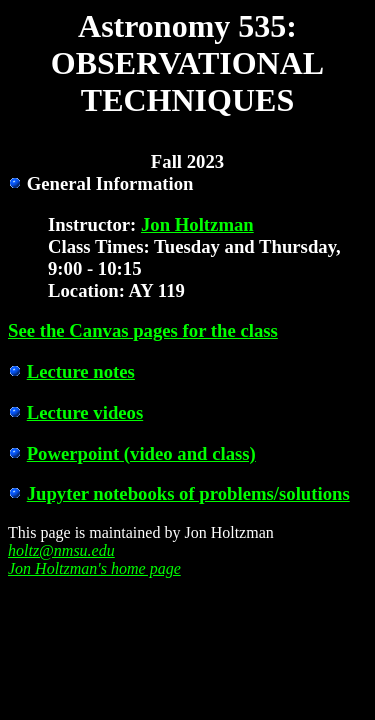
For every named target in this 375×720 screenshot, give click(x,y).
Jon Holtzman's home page (94, 568)
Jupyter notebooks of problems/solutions (188, 493)
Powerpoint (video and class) (141, 453)
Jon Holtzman (197, 224)
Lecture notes (81, 371)
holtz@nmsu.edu (61, 550)
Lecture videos (85, 412)
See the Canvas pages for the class (143, 330)
